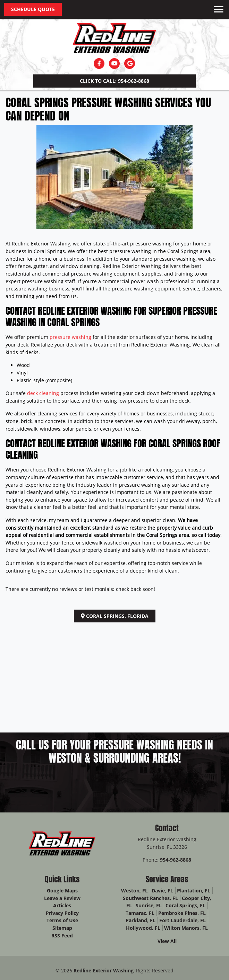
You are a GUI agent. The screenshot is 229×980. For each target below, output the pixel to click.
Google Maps (62, 891)
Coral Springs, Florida (115, 616)
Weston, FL (134, 891)
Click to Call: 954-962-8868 (114, 81)
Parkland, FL (141, 920)
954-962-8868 (176, 860)
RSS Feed (62, 936)
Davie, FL (162, 891)
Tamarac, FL (140, 913)
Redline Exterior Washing (104, 970)
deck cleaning (43, 393)
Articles (62, 905)
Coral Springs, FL (185, 905)
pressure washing (70, 337)
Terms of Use (62, 920)
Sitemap (62, 928)
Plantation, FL (194, 891)
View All (167, 941)
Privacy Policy (62, 913)
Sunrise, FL (149, 905)
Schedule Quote (33, 9)
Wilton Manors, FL (186, 928)
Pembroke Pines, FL (182, 913)
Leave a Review (62, 898)
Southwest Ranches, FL (150, 898)
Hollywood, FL (143, 928)
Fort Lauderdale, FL (183, 920)
